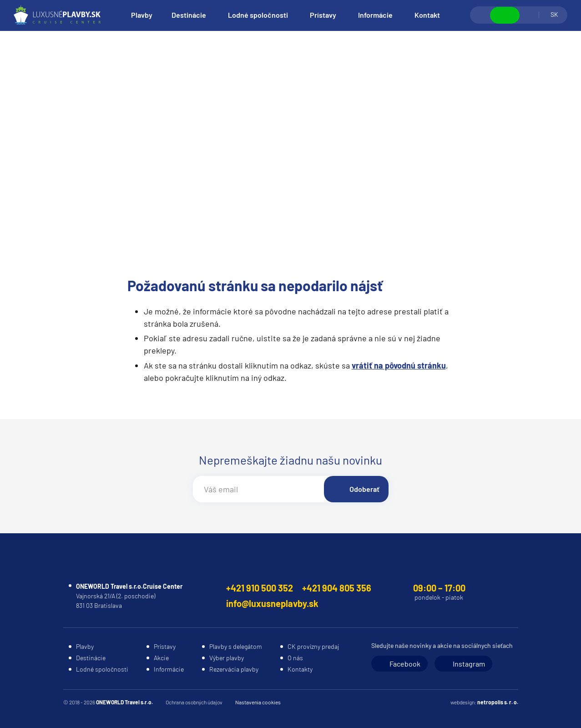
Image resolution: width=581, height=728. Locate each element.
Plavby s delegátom (236, 646)
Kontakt (427, 15)
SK (554, 14)
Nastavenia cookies (258, 702)
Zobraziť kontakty (505, 15)
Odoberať (364, 489)
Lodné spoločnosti (258, 15)
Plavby (142, 15)
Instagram (469, 664)
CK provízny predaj (313, 646)
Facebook (405, 664)
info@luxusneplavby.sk (272, 603)
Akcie (161, 658)
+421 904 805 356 (337, 588)
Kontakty (300, 669)
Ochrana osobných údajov (194, 702)
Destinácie (189, 15)
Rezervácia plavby (234, 669)
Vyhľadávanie (480, 15)
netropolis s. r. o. (498, 702)
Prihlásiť (529, 15)
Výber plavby (227, 658)
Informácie (375, 15)
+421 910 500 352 (260, 588)
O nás (295, 658)
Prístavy (323, 15)
